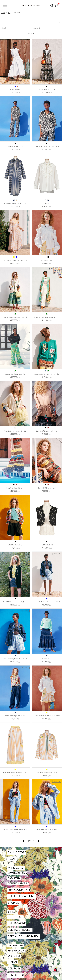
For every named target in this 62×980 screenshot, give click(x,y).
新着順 (4, 28)
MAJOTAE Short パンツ (15, 545)
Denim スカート (47, 659)
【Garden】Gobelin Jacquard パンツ (15, 374)
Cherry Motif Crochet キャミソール (47, 431)
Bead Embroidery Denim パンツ (15, 716)
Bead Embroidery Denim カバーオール (15, 659)
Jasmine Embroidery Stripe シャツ (47, 830)
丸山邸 (11, 912)
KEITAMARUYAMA (17, 873)
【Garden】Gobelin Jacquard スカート (15, 317)
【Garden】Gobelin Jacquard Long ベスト (47, 317)
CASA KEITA (14, 878)
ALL (35, 23)
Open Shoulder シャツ (47, 260)
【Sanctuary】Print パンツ (15, 147)
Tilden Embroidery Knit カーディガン (15, 431)
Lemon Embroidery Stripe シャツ (47, 773)
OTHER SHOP (15, 917)
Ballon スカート (15, 90)
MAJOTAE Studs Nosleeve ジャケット (15, 602)
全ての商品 (37, 28)
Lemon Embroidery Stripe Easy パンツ (15, 773)
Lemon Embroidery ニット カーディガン (47, 374)
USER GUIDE (14, 956)
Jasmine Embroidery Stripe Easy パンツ (15, 830)
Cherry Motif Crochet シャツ (47, 488)
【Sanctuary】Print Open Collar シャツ (47, 147)
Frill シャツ (47, 203)
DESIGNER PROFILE (18, 883)
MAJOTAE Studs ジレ (47, 545)
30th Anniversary (16, 868)
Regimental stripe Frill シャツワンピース (15, 203)
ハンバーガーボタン (5, 6)
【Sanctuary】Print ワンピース (47, 90)
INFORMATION (16, 946)
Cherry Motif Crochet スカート (15, 488)
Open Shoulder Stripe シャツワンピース (15, 260)
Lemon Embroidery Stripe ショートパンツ (47, 716)
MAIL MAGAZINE (17, 951)
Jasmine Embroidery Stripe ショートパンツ (47, 602)
